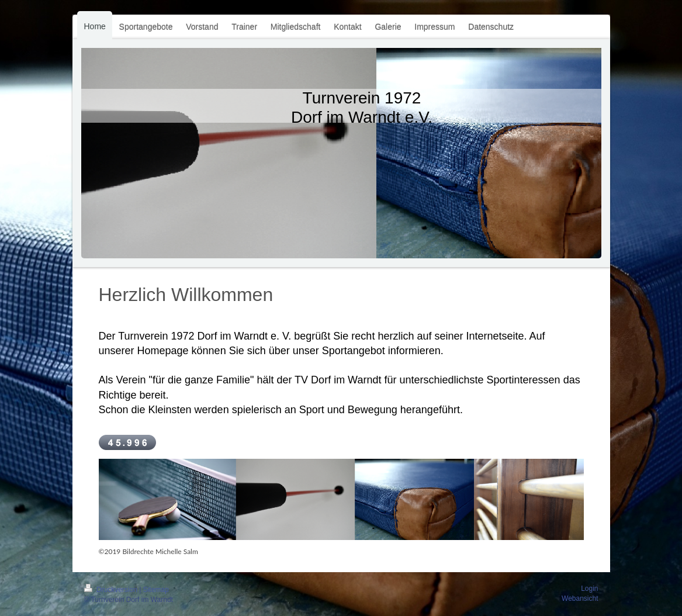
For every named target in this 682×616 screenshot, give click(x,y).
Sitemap (156, 590)
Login (589, 589)
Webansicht (580, 598)
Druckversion (112, 590)
